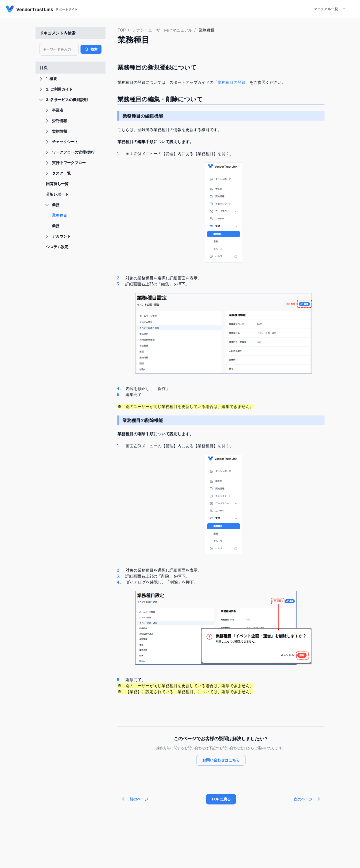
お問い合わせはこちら (221, 760)
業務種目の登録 (231, 82)
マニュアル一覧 (326, 9)
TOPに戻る (221, 799)
